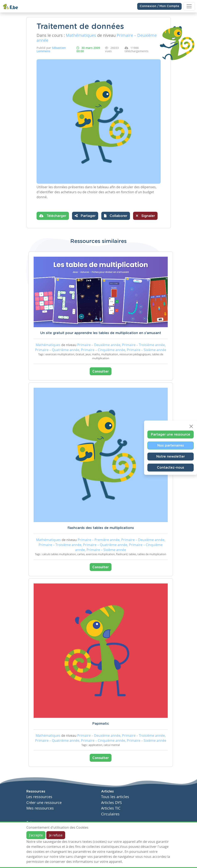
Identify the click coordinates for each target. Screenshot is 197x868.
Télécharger (53, 216)
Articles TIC (111, 808)
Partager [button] (85, 216)
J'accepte (36, 835)
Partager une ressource (171, 434)
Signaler (145, 216)
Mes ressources (40, 808)
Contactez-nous (171, 467)
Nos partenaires (171, 445)
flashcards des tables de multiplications (101, 528)
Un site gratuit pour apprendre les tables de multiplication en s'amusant (101, 333)
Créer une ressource (44, 803)
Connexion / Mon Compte (159, 6)
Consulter (101, 371)
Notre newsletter (171, 456)
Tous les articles (115, 797)
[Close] (191, 426)
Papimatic (101, 724)
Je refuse (56, 835)
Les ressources (39, 797)
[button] (116, 216)
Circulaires (110, 814)
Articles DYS (111, 803)
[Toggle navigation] (189, 6)
